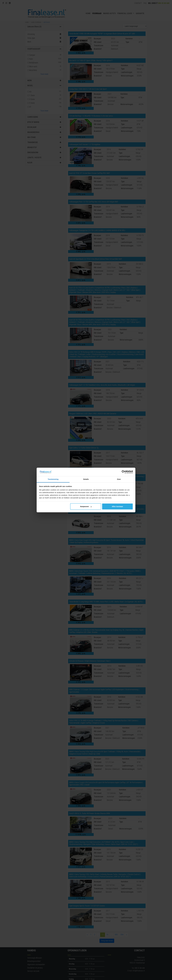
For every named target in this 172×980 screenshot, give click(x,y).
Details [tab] (86, 479)
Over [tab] (119, 479)
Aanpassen (86, 506)
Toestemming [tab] (53, 479)
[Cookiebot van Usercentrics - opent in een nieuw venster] (123, 472)
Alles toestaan (117, 506)
